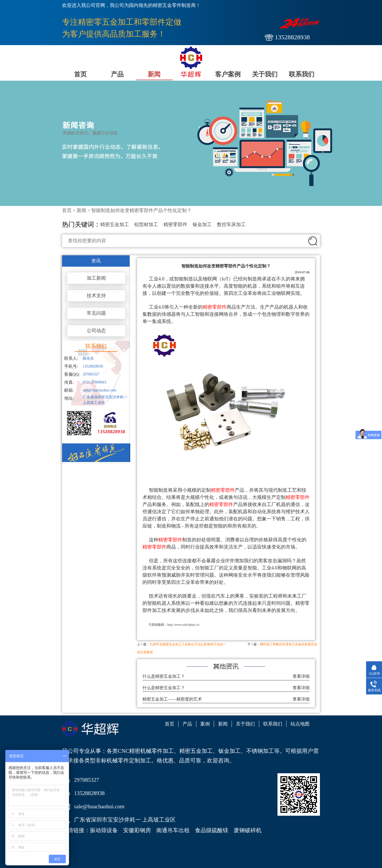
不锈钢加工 (260, 751)
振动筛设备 (104, 830)
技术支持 (96, 296)
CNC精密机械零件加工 (146, 751)
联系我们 (302, 74)
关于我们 (265, 74)
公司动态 (96, 331)
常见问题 (96, 313)
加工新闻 (96, 278)
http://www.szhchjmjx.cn (183, 625)
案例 (205, 724)
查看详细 (301, 676)
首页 (80, 74)
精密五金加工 (115, 224)
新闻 (154, 74)
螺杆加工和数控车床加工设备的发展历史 (289, 644)
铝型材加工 (146, 224)
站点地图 (300, 724)
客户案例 (228, 74)
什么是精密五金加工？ (164, 676)
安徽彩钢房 (137, 830)
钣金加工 (202, 224)
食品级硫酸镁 (212, 830)
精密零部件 (175, 224)
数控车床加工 (231, 224)
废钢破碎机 (248, 830)
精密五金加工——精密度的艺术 (172, 699)
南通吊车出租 (173, 830)
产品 (117, 74)
